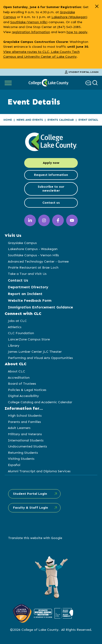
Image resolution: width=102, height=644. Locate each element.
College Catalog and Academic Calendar (40, 402)
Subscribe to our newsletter (51, 189)
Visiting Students (21, 459)
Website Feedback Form (30, 300)
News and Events (30, 120)
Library (14, 346)
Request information (51, 175)
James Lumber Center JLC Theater (35, 352)
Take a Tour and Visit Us (27, 274)
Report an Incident (25, 294)
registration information (31, 32)
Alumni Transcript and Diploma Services (39, 471)
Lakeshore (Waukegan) (69, 17)
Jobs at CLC (17, 321)
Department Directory (28, 287)
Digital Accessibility (23, 396)
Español (14, 465)
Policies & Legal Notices (27, 390)
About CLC (17, 371)
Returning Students (23, 453)
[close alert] (97, 6)
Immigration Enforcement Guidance (40, 307)
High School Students (25, 416)
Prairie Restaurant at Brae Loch (33, 267)
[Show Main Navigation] (8, 83)
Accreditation (19, 378)
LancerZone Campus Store (29, 339)
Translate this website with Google (35, 538)
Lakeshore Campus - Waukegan (33, 249)
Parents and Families (24, 422)
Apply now (51, 163)
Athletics (15, 327)
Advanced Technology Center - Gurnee (38, 261)
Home (8, 120)
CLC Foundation (21, 333)
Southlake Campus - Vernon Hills (33, 255)
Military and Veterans (25, 434)
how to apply (77, 32)
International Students (26, 440)
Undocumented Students (27, 446)
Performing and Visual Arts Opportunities (40, 358)
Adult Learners (19, 428)
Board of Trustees (22, 384)
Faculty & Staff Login (31, 508)
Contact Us (18, 280)
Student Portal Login (82, 72)
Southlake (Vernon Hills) (29, 22)
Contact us (51, 203)
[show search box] (96, 83)
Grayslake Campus (22, 243)
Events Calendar (61, 120)
